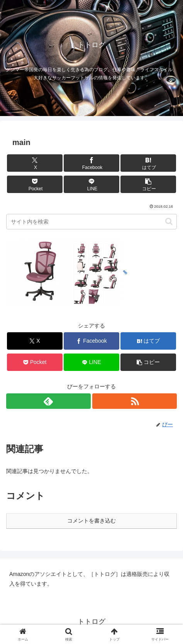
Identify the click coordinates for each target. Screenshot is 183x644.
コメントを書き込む (91, 521)
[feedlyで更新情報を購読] (48, 401)
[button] (148, 184)
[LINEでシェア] (91, 184)
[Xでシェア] (35, 163)
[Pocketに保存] (35, 184)
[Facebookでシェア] (91, 163)
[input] (91, 222)
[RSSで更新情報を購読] (135, 401)
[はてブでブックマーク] (148, 163)
